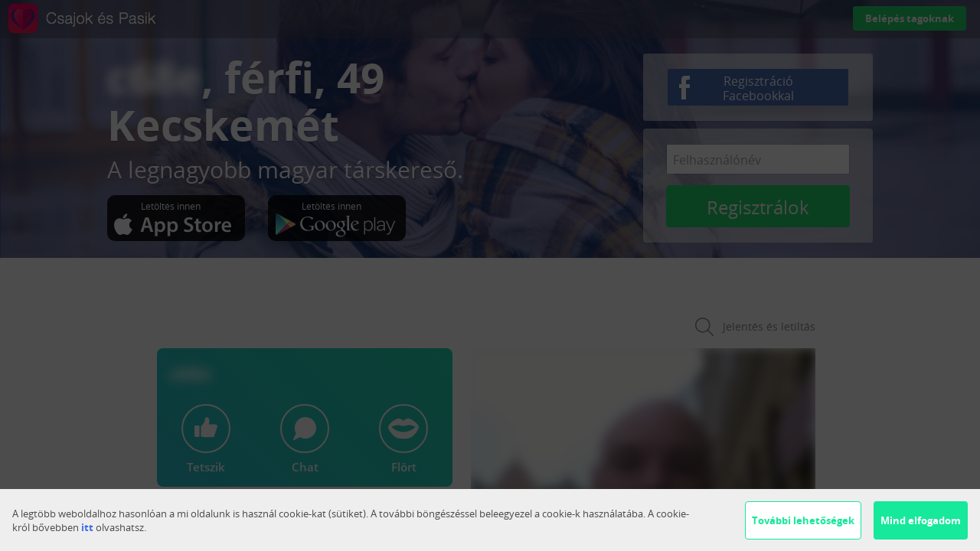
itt (87, 527)
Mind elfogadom (921, 520)
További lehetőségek (803, 520)
